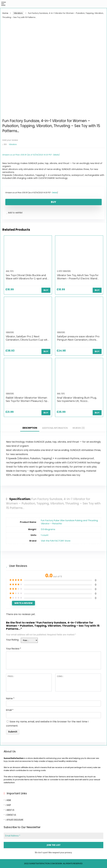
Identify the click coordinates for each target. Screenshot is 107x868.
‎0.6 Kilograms (48, 529)
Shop (8, 805)
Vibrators (18, 13)
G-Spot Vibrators (64, 271)
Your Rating (12, 640)
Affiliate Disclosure (14, 820)
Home (5, 13)
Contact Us (11, 815)
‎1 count (45, 535)
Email (10, 710)
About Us (10, 810)
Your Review (14, 649)
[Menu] (4, 4)
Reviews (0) (79, 428)
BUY (53, 202)
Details (56, 155)
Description (30, 428)
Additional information (55, 428)
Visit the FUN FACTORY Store (56, 541)
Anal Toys (10, 271)
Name (10, 698)
